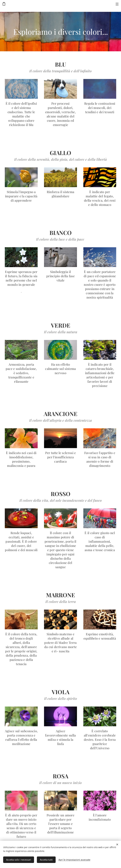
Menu (117, 4)
